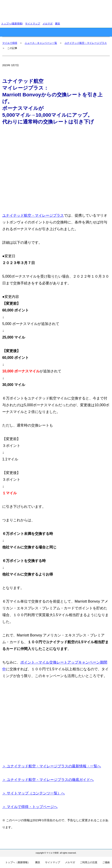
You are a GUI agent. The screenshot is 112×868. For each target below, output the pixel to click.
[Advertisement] (56, 167)
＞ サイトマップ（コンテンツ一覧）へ (33, 793)
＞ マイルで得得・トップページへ (30, 807)
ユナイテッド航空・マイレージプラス (86, 43)
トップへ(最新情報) (12, 23)
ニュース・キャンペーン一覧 (41, 43)
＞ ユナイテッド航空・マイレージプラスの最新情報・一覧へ (52, 766)
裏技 (57, 23)
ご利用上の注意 (89, 862)
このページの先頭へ (96, 842)
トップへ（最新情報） (18, 862)
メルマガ (48, 23)
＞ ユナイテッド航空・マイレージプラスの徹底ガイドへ (48, 780)
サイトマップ (33, 23)
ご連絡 (106, 862)
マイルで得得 (10, 43)
